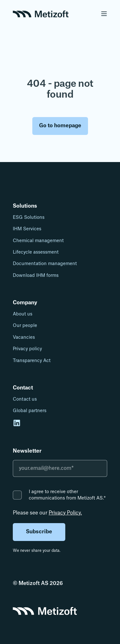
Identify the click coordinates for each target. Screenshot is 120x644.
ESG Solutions (29, 218)
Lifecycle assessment (36, 252)
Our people (25, 326)
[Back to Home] (41, 13)
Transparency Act (32, 361)
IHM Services (27, 229)
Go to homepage (60, 126)
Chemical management (38, 241)
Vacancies (24, 337)
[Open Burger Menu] (104, 14)
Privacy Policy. (65, 513)
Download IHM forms (36, 276)
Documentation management (45, 264)
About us (23, 314)
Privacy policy (27, 349)
